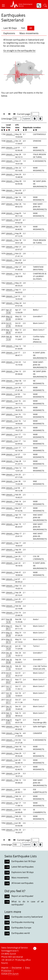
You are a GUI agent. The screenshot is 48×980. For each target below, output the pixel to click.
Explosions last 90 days (23, 872)
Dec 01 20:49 (9, 708)
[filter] (4, 130)
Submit (27, 119)
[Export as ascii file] (40, 119)
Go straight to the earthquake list (19, 51)
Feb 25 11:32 (9, 667)
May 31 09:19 (9, 641)
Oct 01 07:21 (9, 674)
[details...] (10, 134)
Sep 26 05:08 (9, 661)
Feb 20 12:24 (9, 338)
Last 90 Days (10, 28)
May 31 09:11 (9, 627)
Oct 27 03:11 (9, 701)
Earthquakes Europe (21, 928)
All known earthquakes (22, 883)
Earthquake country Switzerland (27, 917)
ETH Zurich (13, 974)
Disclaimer (17, 968)
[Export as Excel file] (35, 119)
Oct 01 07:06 (9, 325)
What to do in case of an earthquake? (28, 903)
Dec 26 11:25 (9, 654)
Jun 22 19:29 (9, 647)
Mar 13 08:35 (9, 331)
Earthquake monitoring (23, 922)
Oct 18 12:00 (9, 694)
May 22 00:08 (9, 318)
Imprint (5, 968)
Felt (23, 28)
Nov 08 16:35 (9, 621)
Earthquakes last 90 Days (24, 861)
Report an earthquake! (22, 896)
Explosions (9, 33)
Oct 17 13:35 (9, 688)
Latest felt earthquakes (23, 867)
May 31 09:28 (9, 634)
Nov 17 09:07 (9, 681)
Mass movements (29, 33)
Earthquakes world (21, 933)
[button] (4, 5)
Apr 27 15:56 (9, 311)
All (31, 28)
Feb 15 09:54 (9, 714)
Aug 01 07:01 (9, 721)
